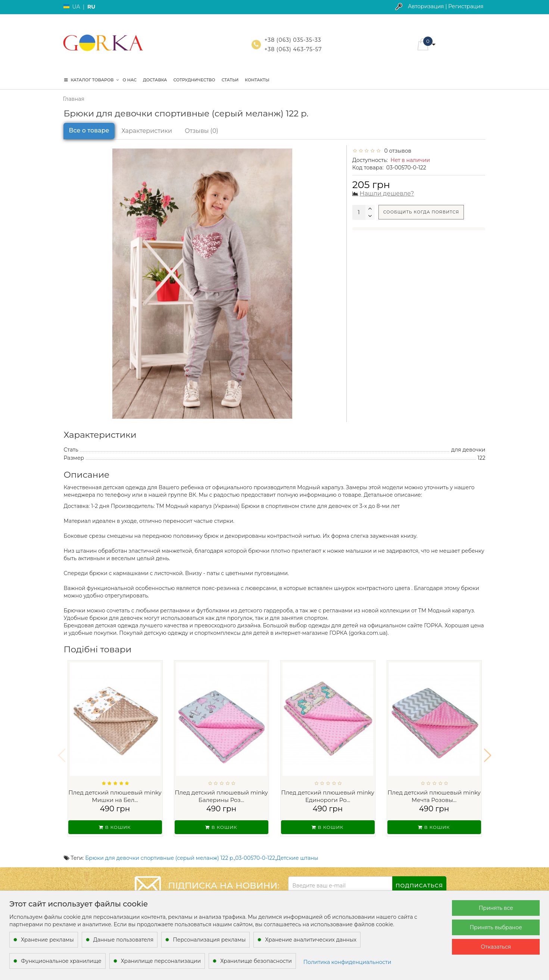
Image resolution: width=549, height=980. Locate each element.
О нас (130, 80)
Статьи (230, 80)
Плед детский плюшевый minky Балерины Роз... (221, 796)
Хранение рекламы (47, 940)
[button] (488, 750)
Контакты (257, 80)
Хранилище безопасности (256, 961)
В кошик (115, 827)
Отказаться (496, 947)
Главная (74, 99)
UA (76, 7)
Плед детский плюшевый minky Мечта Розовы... (434, 796)
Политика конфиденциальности (347, 962)
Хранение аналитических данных (311, 940)
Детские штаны (297, 848)
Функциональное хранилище (61, 961)
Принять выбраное (496, 927)
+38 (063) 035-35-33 (293, 40)
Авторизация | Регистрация (446, 6)
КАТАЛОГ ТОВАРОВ (91, 80)
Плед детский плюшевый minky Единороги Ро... (328, 796)
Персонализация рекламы (209, 940)
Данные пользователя (124, 940)
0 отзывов (396, 151)
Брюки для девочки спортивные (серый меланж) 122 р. (160, 848)
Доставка (155, 80)
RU (91, 7)
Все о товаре (89, 130)
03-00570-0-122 (255, 848)
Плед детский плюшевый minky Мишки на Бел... (115, 796)
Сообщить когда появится (421, 212)
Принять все (496, 908)
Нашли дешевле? (387, 193)
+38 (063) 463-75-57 (293, 49)
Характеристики (147, 131)
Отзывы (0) (202, 131)
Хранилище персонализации (161, 961)
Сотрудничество (194, 80)
